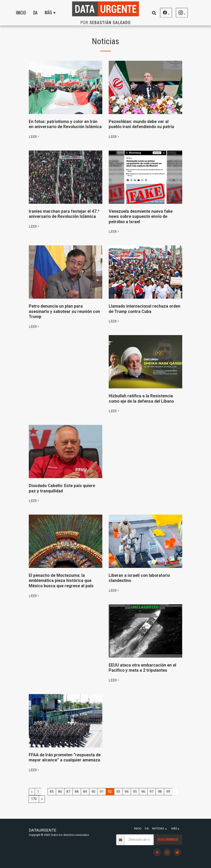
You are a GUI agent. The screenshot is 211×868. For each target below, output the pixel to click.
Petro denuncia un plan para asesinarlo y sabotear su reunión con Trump (64, 311)
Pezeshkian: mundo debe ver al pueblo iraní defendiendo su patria (141, 124)
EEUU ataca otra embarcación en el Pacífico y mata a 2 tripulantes (142, 668)
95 (135, 792)
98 (160, 792)
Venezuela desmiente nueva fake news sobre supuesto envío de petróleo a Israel (141, 217)
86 (60, 792)
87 (68, 792)
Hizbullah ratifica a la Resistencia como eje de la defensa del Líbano (141, 399)
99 (168, 792)
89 (85, 792)
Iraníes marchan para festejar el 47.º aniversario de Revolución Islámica (64, 214)
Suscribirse (168, 840)
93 (118, 792)
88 (77, 792)
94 (127, 792)
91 (102, 792)
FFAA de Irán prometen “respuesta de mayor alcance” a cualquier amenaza (65, 758)
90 (93, 792)
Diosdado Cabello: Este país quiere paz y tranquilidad (62, 488)
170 (34, 799)
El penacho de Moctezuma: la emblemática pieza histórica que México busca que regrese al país (61, 581)
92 (110, 792)
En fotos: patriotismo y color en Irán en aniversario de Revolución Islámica (65, 124)
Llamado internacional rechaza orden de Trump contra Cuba (145, 309)
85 (52, 792)
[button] (154, 13)
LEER (34, 137)
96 (143, 792)
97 (152, 792)
